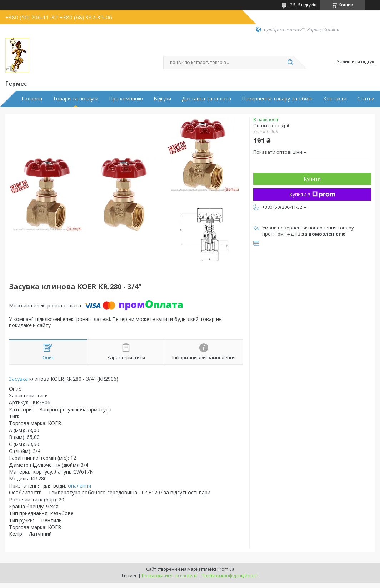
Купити (312, 179)
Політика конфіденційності (230, 576)
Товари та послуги (76, 99)
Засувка (18, 379)
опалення (79, 486)
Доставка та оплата (206, 99)
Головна (32, 99)
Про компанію (126, 99)
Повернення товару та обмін (277, 99)
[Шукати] (290, 63)
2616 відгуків (303, 5)
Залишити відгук (356, 62)
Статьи (366, 99)
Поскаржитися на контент (169, 576)
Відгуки (162, 99)
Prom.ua (226, 569)
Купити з (312, 194)
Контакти (335, 99)
